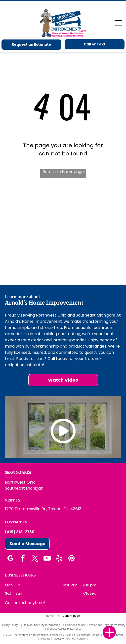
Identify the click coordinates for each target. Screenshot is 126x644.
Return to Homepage (63, 172)
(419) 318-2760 (20, 532)
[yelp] (59, 559)
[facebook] (23, 559)
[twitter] (35, 559)
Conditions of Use (74, 625)
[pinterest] (71, 559)
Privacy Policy (9, 625)
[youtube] (47, 559)
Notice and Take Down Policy (107, 625)
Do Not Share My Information (42, 625)
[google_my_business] (10, 559)
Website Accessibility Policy (64, 628)
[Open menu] (118, 23)
